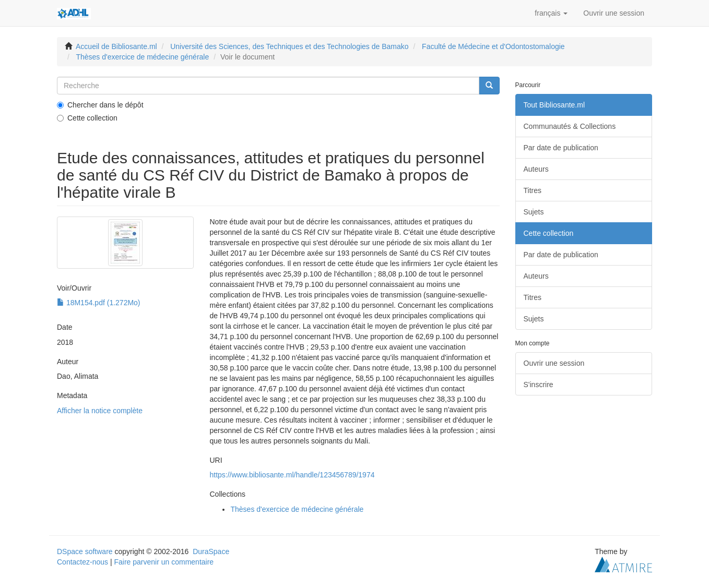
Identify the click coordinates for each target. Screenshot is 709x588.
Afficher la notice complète (100, 411)
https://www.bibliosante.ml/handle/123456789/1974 (292, 475)
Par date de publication (561, 148)
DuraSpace (211, 551)
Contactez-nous (82, 562)
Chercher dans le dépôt (100, 105)
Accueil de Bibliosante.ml (116, 46)
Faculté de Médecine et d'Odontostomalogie (493, 46)
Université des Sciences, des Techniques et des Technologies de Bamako (289, 46)
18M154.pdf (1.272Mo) (99, 303)
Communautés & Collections (570, 126)
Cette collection (87, 118)
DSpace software (85, 551)
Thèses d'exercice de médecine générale (142, 57)
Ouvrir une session (554, 363)
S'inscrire (539, 385)
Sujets (534, 212)
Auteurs (536, 169)
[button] (551, 13)
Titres (533, 190)
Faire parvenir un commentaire (164, 562)
